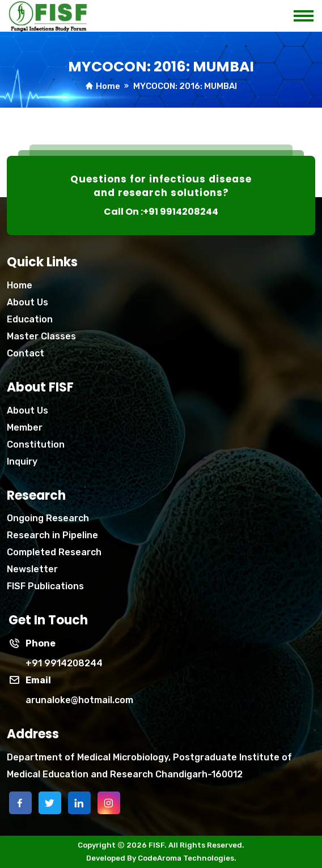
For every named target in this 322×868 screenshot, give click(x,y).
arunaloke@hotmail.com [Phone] (79, 700)
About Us (27, 302)
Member (25, 427)
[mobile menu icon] (308, 13)
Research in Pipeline (52, 535)
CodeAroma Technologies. (187, 858)
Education (30, 319)
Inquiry (22, 461)
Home (108, 86)
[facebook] (20, 803)
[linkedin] (79, 803)
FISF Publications (45, 586)
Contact (26, 353)
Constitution (36, 444)
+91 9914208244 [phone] (64, 663)
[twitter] (50, 803)
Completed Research (54, 552)
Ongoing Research (48, 518)
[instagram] (109, 803)
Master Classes (41, 336)
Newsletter (32, 569)
